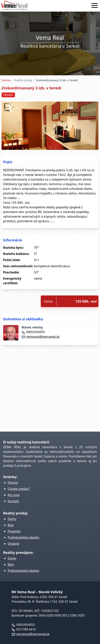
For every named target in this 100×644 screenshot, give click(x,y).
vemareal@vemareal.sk (41, 337)
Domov (6, 80)
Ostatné (13, 544)
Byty (11, 525)
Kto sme (14, 495)
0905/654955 (33, 332)
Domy (12, 519)
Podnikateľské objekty (23, 537)
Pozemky (14, 531)
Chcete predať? (19, 489)
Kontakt (13, 501)
